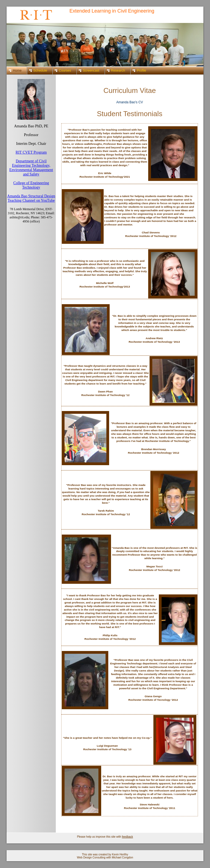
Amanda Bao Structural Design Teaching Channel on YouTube (31, 198)
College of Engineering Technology (31, 185)
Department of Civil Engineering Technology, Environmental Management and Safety (31, 168)
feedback (128, 837)
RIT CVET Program (31, 152)
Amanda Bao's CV (130, 102)
